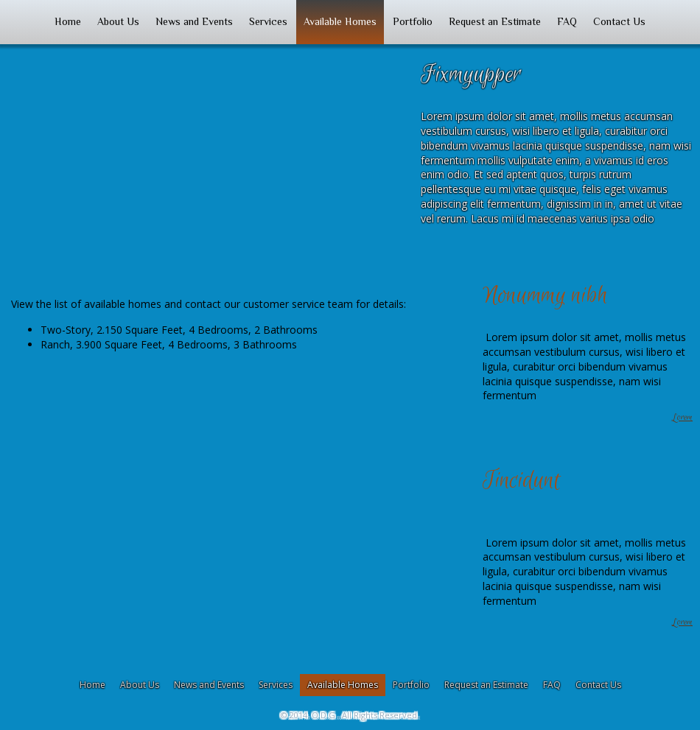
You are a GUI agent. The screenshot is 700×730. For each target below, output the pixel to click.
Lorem (682, 418)
